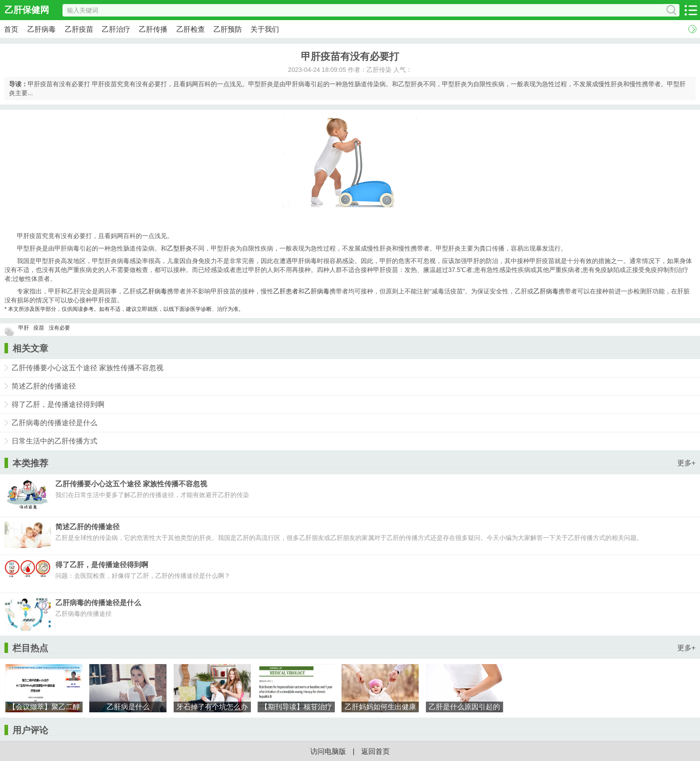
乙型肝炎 (179, 248)
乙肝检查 (191, 29)
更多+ (686, 463)
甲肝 (24, 328)
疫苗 (39, 328)
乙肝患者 (286, 291)
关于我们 (265, 29)
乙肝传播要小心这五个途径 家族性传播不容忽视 (87, 368)
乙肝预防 (228, 29)
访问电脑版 (328, 751)
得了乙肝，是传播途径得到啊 (58, 404)
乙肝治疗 (116, 29)
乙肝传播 (153, 29)
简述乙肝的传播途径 (44, 386)
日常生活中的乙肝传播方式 (54, 441)
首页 (11, 29)
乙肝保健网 (27, 10)
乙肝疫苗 (79, 29)
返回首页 (375, 751)
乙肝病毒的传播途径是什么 (54, 423)
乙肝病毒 (42, 29)
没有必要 (59, 328)
